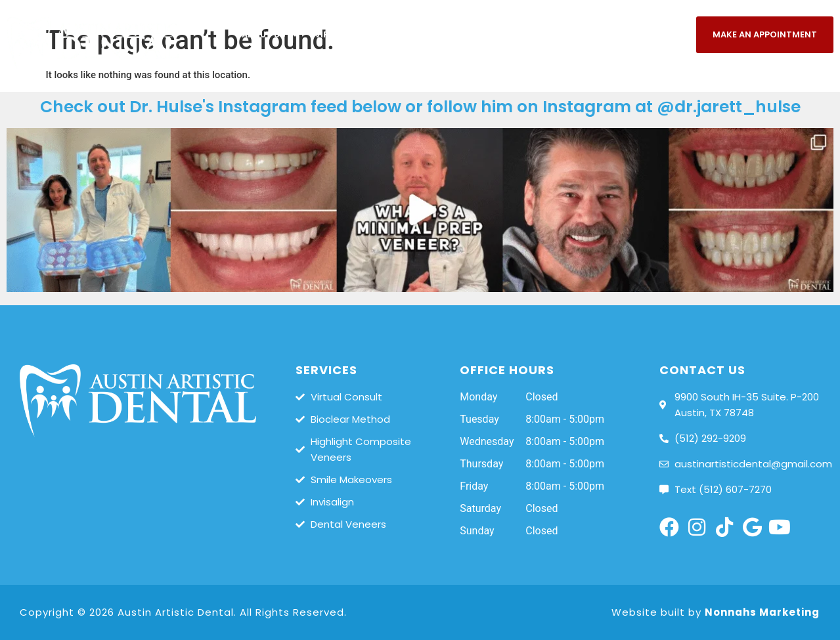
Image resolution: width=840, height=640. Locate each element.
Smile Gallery (522, 35)
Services (440, 35)
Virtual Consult (355, 34)
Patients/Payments (630, 35)
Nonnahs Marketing (762, 612)
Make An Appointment (765, 34)
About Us (270, 35)
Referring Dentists (778, 71)
